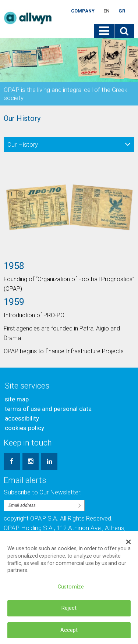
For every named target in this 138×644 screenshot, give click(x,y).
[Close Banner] (128, 546)
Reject (69, 613)
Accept (69, 634)
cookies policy (24, 428)
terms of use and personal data (48, 409)
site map (17, 399)
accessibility (22, 418)
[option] (69, 261)
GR (122, 11)
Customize (71, 591)
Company (83, 11)
